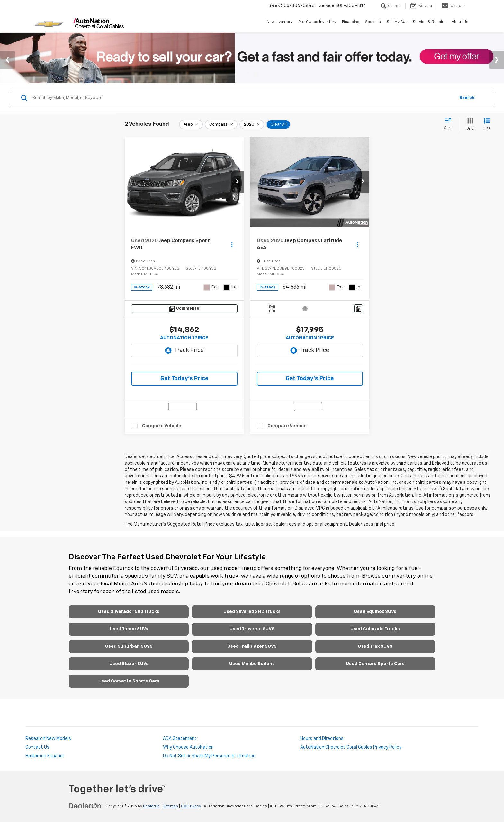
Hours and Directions (322, 739)
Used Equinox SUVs (375, 612)
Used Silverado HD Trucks (252, 612)
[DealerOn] (85, 806)
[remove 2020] (252, 124)
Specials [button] (373, 22)
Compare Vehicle (162, 426)
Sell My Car (397, 22)
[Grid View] (469, 125)
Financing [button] (351, 22)
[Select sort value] (450, 124)
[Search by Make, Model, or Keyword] (243, 98)
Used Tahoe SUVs (129, 629)
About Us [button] (460, 22)
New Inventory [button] (280, 22)
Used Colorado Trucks (375, 629)
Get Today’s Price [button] (184, 379)
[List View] (487, 125)
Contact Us (37, 747)
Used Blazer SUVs (129, 664)
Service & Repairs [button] (429, 22)
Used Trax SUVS (375, 646)
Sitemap (170, 806)
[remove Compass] (221, 124)
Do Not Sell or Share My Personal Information (209, 756)
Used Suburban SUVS (129, 646)
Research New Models (48, 739)
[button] (238, 182)
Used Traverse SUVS (252, 629)
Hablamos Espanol (45, 756)
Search (467, 98)
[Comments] (184, 309)
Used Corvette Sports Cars (129, 681)
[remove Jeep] (191, 124)
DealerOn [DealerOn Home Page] (151, 806)
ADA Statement (180, 739)
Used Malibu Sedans (252, 664)
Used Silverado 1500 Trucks (129, 612)
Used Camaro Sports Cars (375, 664)
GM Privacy (191, 806)
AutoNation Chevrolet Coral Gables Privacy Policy (351, 747)
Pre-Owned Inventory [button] (317, 22)
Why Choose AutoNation (188, 747)
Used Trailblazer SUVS (252, 646)
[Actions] (232, 244)
